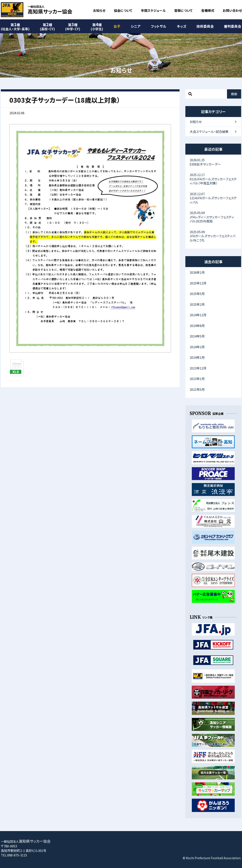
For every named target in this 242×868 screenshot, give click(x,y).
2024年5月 (197, 336)
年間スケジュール (153, 10)
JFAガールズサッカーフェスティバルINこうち (213, 236)
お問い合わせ (232, 10)
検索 (234, 94)
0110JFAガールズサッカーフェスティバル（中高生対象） (213, 179)
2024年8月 (197, 326)
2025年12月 (198, 283)
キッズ (181, 26)
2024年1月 (197, 357)
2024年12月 (198, 315)
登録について (183, 10)
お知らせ (99, 10)
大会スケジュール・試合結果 (209, 131)
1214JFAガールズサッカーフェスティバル (213, 198)
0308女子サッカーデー (213, 162)
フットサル (159, 26)
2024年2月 (197, 347)
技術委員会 (205, 26)
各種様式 (208, 10)
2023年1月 (197, 379)
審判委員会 (233, 26)
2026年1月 (197, 272)
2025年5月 (197, 294)
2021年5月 (197, 389)
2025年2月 (197, 304)
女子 (117, 26)
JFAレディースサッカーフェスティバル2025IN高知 (213, 217)
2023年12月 (198, 368)
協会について (123, 10)
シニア (136, 26)
